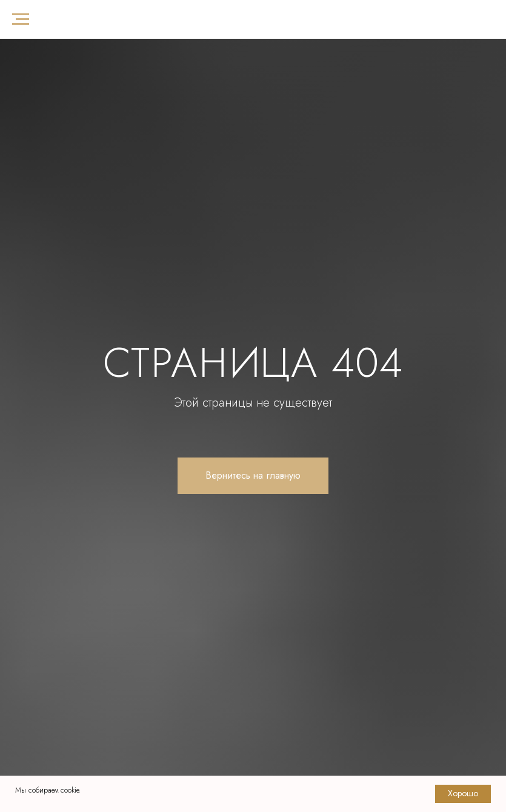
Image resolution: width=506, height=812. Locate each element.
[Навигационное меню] (21, 19)
